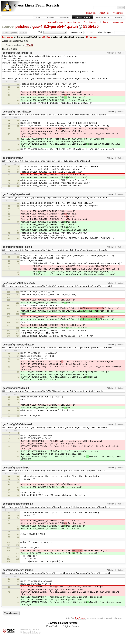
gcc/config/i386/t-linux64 (17, 117)
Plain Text (52, 636)
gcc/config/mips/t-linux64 (17, 253)
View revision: (77, 32)
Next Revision (90, 22)
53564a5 (91, 26)
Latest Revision (73, 22)
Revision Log (118, 22)
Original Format (71, 636)
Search (118, 17)
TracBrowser (81, 628)
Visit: (41, 32)
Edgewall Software (31, 642)
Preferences (118, 13)
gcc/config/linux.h (13, 163)
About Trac (104, 13)
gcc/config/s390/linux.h (16, 395)
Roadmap (64, 17)
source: (8, 26)
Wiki (38, 17)
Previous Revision (55, 22)
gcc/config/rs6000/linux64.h (19, 290)
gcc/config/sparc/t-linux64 (18, 579)
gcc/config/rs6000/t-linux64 (19, 352)
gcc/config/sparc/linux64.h (18, 512)
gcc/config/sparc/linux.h (16, 476)
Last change (8, 37)
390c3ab (46, 37)
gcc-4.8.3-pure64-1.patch (55, 26)
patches (22, 26)
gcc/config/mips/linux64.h (18, 200)
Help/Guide (91, 13)
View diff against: (111, 32)
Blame (105, 22)
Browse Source (83, 17)
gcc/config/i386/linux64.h (17, 53)
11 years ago (92, 37)
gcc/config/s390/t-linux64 (17, 432)
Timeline (50, 17)
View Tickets (102, 17)
